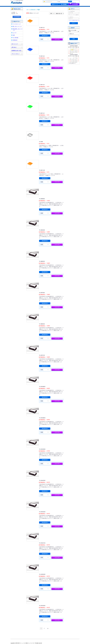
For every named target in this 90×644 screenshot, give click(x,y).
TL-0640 (41, 142)
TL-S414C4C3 (42, 606)
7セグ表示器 (15, 38)
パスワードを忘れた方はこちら (74, 20)
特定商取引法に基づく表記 (16, 51)
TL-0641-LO (42, 28)
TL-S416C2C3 (42, 512)
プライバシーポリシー (15, 54)
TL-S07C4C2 (42, 293)
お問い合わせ (14, 47)
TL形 (38, 10)
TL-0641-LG (42, 113)
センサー (15, 33)
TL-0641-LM (42, 170)
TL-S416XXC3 (42, 418)
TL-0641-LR (42, 85)
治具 (14, 35)
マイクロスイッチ (17, 24)
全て (28, 10)
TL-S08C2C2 (42, 261)
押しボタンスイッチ (17, 26)
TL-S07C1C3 (42, 355)
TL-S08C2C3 (42, 324)
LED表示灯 (15, 40)
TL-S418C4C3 (42, 574)
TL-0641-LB (42, 56)
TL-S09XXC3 (42, 199)
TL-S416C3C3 (42, 480)
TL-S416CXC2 (42, 449)
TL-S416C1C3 (42, 543)
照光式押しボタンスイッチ (18, 30)
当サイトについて (15, 44)
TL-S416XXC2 (42, 387)
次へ (48, 628)
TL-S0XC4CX (42, 230)
